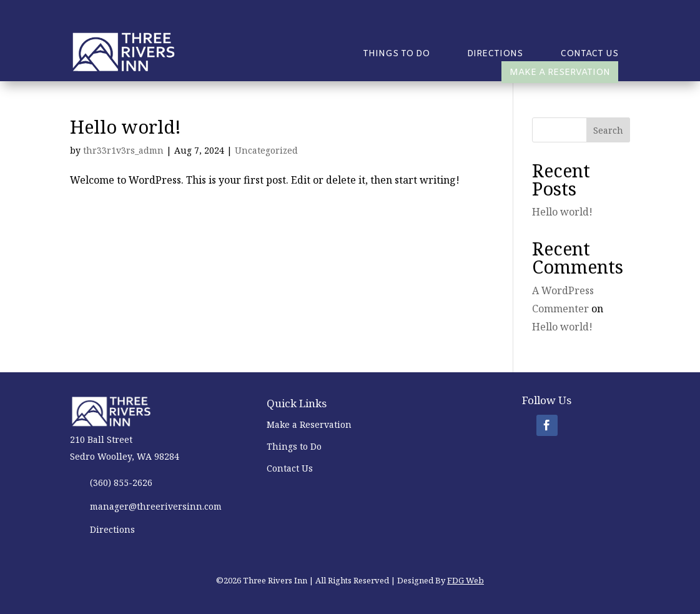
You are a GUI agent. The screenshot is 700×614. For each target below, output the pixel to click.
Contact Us (589, 55)
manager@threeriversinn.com (156, 506)
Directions (495, 55)
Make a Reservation (560, 73)
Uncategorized (266, 150)
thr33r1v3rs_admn (123, 150)
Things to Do (396, 55)
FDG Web (466, 580)
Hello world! (126, 126)
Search (608, 130)
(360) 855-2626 (121, 483)
